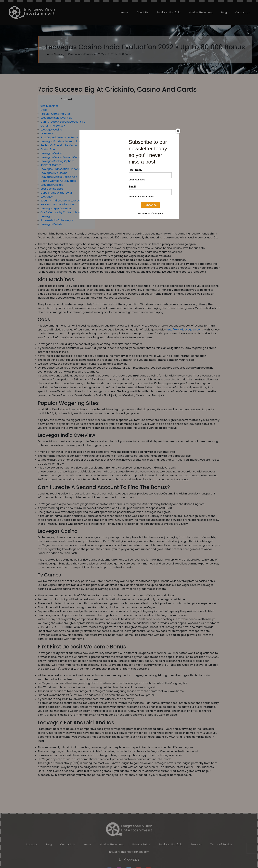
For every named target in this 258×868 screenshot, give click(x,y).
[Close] (178, 131)
